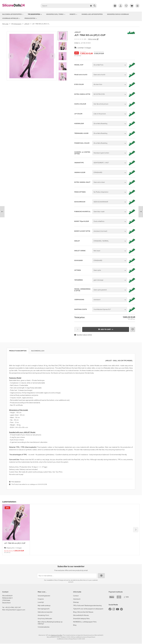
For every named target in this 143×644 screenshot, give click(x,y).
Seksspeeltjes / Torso (56, 14)
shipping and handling (56, 635)
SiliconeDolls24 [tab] (38, 351)
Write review (92, 39)
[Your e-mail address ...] (67, 576)
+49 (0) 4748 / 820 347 (13, 607)
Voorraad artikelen (11, 18)
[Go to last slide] (63, 35)
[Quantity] (78, 329)
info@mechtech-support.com (15, 610)
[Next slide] (63, 77)
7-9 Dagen (88, 48)
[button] (63, 46)
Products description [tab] (18, 351)
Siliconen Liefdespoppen (13, 14)
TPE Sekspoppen (35, 14)
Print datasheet (16, 482)
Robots (73, 14)
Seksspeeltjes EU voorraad (118, 14)
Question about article (83, 335)
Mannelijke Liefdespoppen (92, 14)
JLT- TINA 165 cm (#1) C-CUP (15, 543)
